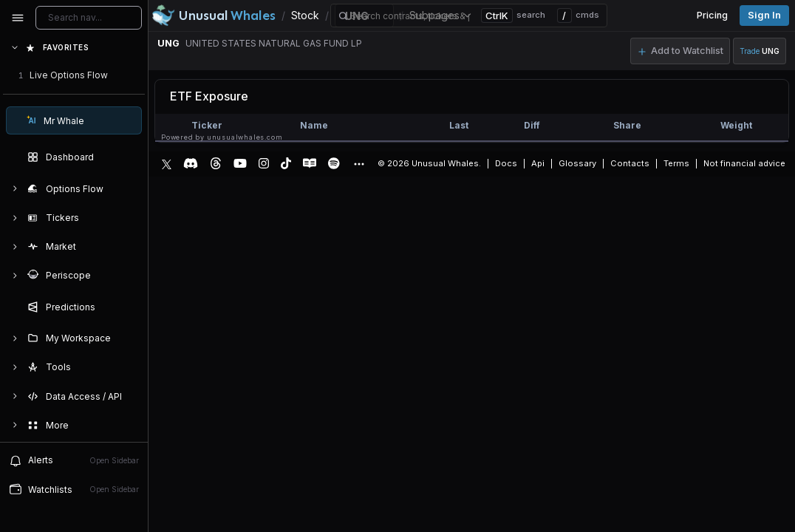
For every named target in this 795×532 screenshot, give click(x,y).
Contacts (630, 163)
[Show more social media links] (358, 164)
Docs (506, 163)
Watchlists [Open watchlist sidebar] (74, 489)
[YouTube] (240, 163)
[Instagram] (264, 163)
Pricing (712, 15)
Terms (676, 163)
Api (538, 163)
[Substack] (310, 163)
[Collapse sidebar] (18, 18)
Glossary (577, 163)
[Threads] (216, 163)
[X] (167, 163)
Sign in (764, 15)
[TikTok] (286, 163)
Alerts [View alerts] (74, 460)
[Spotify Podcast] (334, 163)
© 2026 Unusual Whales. (429, 163)
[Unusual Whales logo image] (214, 16)
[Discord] (191, 163)
